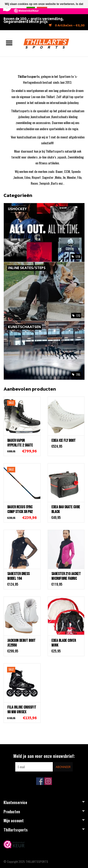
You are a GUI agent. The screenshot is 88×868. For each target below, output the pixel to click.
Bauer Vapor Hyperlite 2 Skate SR (20, 443)
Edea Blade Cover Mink (64, 643)
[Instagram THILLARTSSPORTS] (48, 781)
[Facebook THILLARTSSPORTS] (40, 781)
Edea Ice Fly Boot (63, 441)
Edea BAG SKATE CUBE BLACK (66, 509)
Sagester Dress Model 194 (18, 576)
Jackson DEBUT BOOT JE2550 (21, 643)
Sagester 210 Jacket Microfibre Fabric (66, 576)
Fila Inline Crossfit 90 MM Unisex (22, 710)
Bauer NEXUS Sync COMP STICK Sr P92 (20, 509)
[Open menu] (9, 43)
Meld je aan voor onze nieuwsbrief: (44, 756)
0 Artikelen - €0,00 (67, 26)
